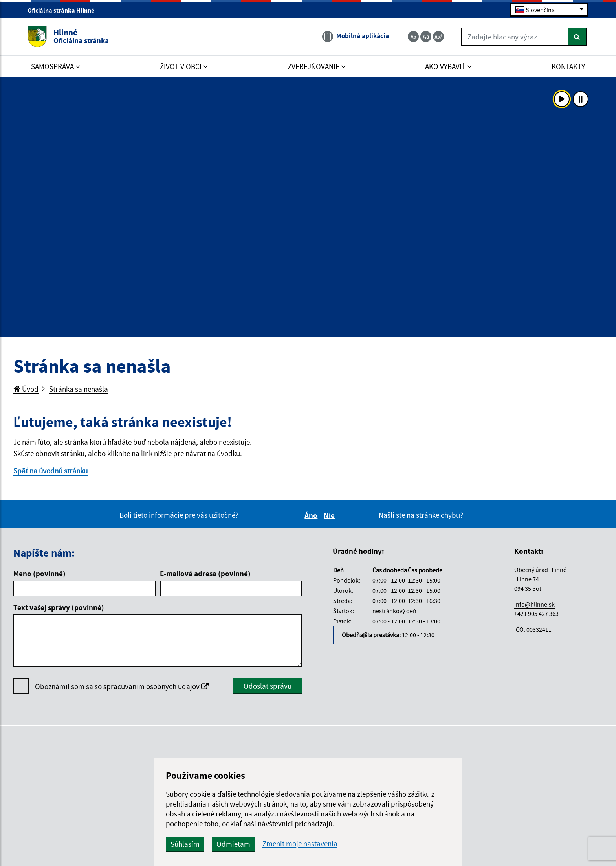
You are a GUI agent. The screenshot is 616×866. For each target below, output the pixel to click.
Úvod (26, 389)
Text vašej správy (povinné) (59, 607)
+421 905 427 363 (536, 614)
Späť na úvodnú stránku (50, 471)
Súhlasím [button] (185, 844)
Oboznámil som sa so (122, 687)
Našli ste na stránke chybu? (421, 515)
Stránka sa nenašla (79, 389)
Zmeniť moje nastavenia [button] (300, 844)
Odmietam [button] (233, 844)
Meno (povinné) (39, 574)
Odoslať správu (268, 686)
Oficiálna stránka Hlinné (64, 10)
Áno (312, 515)
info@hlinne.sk (534, 604)
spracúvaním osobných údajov (156, 686)
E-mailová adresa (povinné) (205, 574)
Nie (330, 515)
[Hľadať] (577, 37)
